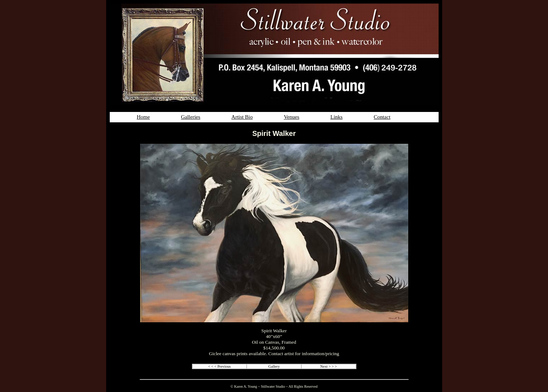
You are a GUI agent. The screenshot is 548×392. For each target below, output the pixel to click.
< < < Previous (219, 366)
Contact (382, 117)
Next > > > (329, 366)
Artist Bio (242, 117)
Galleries (191, 117)
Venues (292, 117)
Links (336, 117)
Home (144, 117)
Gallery (274, 366)
